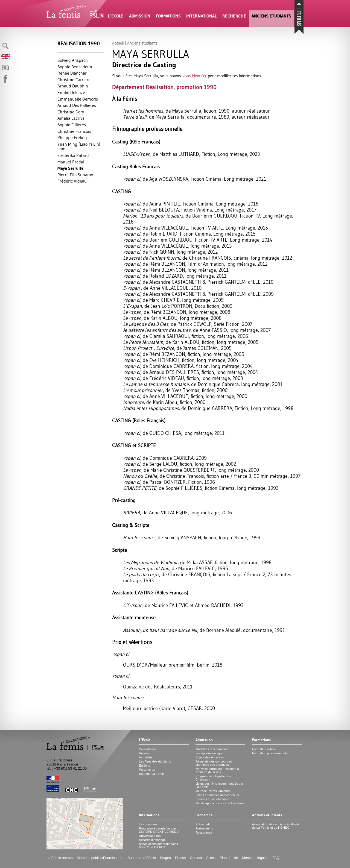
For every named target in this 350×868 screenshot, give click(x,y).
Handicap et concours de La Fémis (220, 803)
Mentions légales (255, 858)
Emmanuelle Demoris (78, 99)
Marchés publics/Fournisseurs (100, 858)
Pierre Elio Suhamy (75, 175)
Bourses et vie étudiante (212, 799)
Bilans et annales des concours (217, 795)
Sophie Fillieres (72, 125)
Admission (140, 16)
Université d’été (150, 836)
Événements (204, 828)
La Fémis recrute (60, 858)
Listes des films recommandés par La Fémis (219, 785)
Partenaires (147, 770)
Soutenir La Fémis (152, 774)
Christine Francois (74, 131)
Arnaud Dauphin (73, 86)
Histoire (144, 753)
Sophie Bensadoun (75, 67)
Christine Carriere (74, 80)
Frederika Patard (73, 155)
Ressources (204, 832)
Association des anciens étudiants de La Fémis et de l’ (276, 826)
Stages (165, 858)
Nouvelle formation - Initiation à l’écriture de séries (217, 770)
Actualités (146, 757)
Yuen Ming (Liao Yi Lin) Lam (79, 146)
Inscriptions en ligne (209, 753)
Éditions (145, 766)
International (202, 16)
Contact (196, 858)
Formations (168, 16)
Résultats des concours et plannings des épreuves (214, 763)
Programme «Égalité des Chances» (213, 778)
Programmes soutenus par (159, 830)
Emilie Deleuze (71, 92)
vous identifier (195, 76)
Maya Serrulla (70, 168)
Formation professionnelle (270, 753)
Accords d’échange (152, 840)
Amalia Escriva (71, 118)
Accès (211, 858)
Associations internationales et (158, 846)
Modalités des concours (212, 749)
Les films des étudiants (155, 761)
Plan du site (229, 858)
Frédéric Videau (72, 181)
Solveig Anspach (73, 60)
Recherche (234, 16)
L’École (116, 16)
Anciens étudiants (271, 16)
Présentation (148, 749)
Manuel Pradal (71, 162)
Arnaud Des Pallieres (77, 105)
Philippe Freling (72, 137)
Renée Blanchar (72, 73)
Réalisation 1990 (79, 44)
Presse (180, 858)
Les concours (148, 824)
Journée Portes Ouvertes (213, 791)
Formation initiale (264, 749)
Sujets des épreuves (210, 757)
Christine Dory (71, 112)
